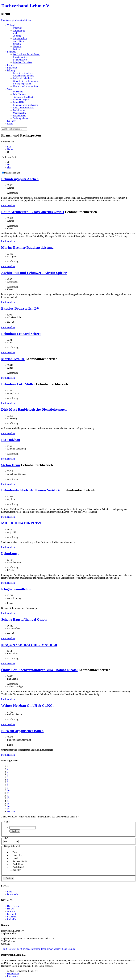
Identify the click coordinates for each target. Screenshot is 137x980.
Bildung (11, 70)
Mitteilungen (19, 30)
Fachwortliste (19, 116)
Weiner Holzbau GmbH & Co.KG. (27, 705)
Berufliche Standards (23, 73)
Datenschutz (13, 974)
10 (8, 790)
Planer (14, 852)
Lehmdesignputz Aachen (20, 179)
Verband (11, 25)
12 (8, 796)
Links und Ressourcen (24, 108)
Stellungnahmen (21, 118)
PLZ (9, 147)
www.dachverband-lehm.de (62, 949)
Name (10, 149)
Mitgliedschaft (20, 38)
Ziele (15, 33)
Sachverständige (19, 861)
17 (8, 809)
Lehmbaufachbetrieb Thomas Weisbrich (32, 490)
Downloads (13, 894)
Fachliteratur (19, 110)
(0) (12, 949)
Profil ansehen (8, 206)
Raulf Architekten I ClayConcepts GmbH (33, 212)
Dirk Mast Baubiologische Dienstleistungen (34, 409)
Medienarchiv (20, 113)
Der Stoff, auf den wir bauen (27, 54)
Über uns (17, 28)
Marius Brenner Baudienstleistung (27, 247)
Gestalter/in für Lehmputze (26, 81)
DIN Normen (19, 94)
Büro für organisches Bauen (22, 731)
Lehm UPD (18, 102)
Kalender (11, 121)
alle (9, 167)
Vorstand (17, 46)
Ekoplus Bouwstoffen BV (20, 308)
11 (8, 793)
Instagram (12, 917)
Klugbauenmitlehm (16, 589)
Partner (16, 49)
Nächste (11, 812)
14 (8, 801)
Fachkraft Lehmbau (22, 78)
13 (8, 798)
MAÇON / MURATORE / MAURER (29, 645)
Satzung (17, 44)
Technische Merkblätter (24, 97)
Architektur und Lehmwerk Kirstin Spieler (34, 273)
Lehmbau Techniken (23, 62)
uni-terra (11, 911)
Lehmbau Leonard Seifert (21, 334)
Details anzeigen (11, 173)
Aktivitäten (18, 41)
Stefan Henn (11, 465)
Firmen (11, 65)
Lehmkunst (10, 553)
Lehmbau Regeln (21, 100)
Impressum (12, 976)
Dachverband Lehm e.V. (26, 6)
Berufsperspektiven (22, 84)
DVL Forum (13, 906)
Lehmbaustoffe (20, 60)
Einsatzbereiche (20, 57)
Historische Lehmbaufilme (26, 86)
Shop (10, 892)
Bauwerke (12, 68)
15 (8, 804)
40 (8, 165)
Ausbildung (17, 864)
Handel (15, 858)
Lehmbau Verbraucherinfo (25, 105)
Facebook (12, 914)
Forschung (18, 92)
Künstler (15, 870)
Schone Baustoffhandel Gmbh (24, 619)
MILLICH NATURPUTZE (22, 523)
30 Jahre (17, 36)
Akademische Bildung (24, 76)
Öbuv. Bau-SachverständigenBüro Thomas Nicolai (39, 670)
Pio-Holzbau (11, 440)
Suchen (15, 831)
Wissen (11, 89)
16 (8, 806)
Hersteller (16, 855)
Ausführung (17, 867)
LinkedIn (11, 919)
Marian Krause (13, 359)
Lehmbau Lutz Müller (18, 384)
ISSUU (11, 909)
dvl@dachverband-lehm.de (36, 949)
